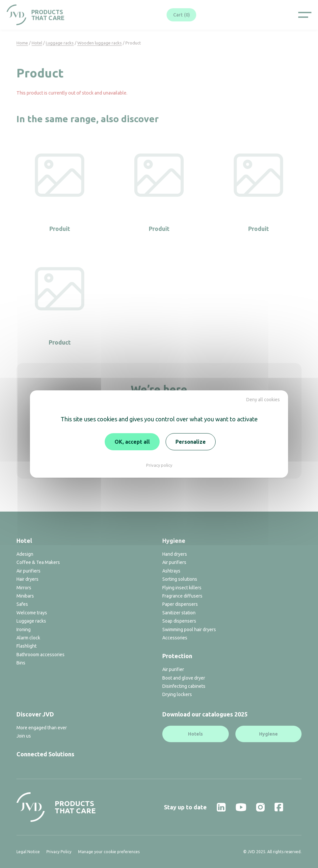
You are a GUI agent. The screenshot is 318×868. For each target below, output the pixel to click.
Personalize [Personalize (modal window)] (191, 442)
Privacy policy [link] (159, 465)
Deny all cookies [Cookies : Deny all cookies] (263, 400)
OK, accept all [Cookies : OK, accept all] (132, 442)
